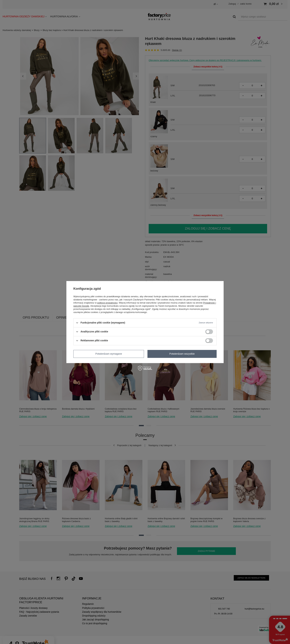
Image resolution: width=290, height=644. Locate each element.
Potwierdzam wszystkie (182, 354)
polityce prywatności (107, 303)
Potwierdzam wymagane (109, 354)
